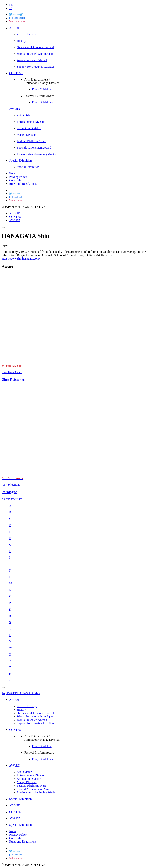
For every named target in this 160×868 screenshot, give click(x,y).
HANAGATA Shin (29, 693)
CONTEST (16, 217)
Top (4, 693)
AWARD (15, 220)
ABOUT (14, 213)
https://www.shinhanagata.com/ (21, 259)
